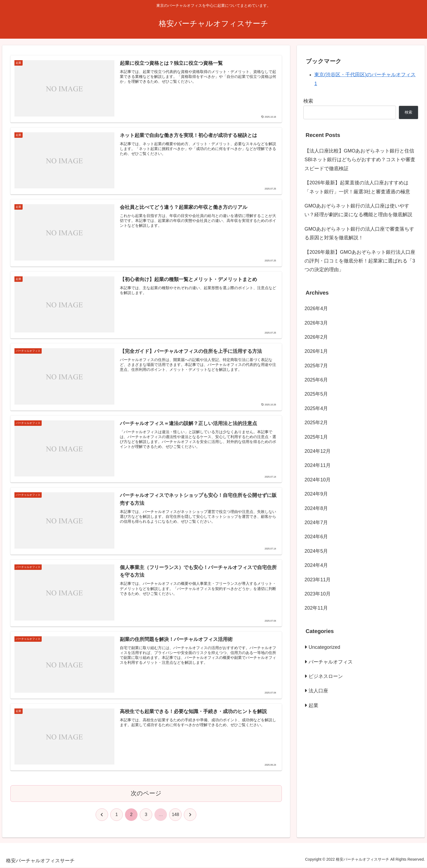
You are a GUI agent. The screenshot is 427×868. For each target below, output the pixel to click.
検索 (308, 101)
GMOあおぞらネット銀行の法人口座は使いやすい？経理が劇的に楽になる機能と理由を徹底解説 (358, 210)
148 (176, 815)
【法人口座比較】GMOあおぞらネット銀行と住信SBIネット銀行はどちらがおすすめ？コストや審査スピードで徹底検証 (360, 160)
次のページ (146, 794)
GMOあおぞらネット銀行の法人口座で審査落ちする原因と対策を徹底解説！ (359, 233)
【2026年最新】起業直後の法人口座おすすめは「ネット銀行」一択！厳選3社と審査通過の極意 (357, 187)
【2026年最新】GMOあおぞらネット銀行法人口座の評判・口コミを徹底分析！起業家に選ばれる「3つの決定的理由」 (360, 261)
